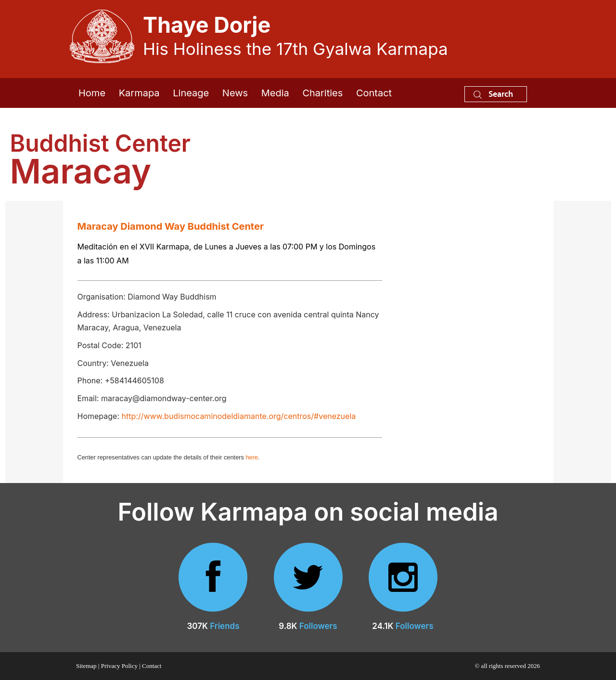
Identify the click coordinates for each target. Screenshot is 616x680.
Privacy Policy (119, 666)
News (235, 93)
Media (275, 93)
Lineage (191, 93)
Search (493, 94)
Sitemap (86, 666)
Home (92, 93)
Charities (322, 93)
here (252, 457)
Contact (374, 93)
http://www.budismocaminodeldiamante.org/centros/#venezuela (239, 416)
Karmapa (139, 93)
